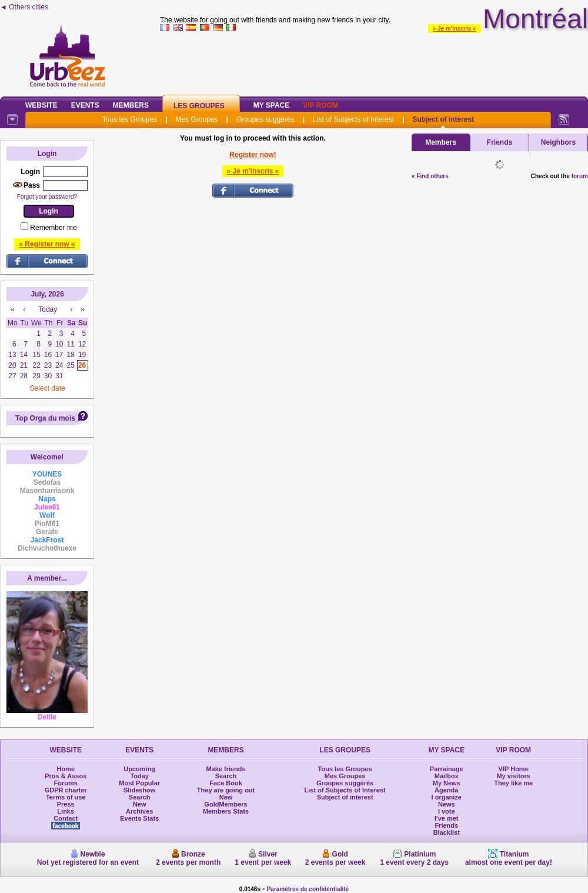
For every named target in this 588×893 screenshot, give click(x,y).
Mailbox (447, 776)
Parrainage (447, 769)
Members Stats (226, 811)
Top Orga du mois (45, 418)
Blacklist (447, 832)
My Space (272, 105)
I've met (447, 818)
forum (580, 176)
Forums (66, 783)
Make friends (225, 769)
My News (447, 783)
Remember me (53, 228)
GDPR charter (66, 790)
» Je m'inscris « (455, 29)
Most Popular (139, 783)
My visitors (513, 776)
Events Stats (139, 818)
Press (66, 804)
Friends (500, 142)
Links (66, 811)
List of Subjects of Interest (353, 119)
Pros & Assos (66, 776)
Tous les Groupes (130, 119)
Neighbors (558, 142)
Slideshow (139, 790)
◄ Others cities (24, 7)
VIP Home (514, 769)
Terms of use (66, 797)
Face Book (226, 783)
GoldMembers (225, 804)
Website (41, 105)
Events (85, 105)
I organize (447, 797)
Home (66, 769)
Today (139, 776)
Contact (66, 818)
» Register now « (47, 244)
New (140, 804)
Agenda (446, 790)
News (447, 804)
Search (140, 797)
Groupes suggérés (265, 119)
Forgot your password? (47, 197)
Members (131, 105)
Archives (139, 811)
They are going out (226, 790)
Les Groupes (199, 106)
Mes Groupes (197, 119)
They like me (513, 783)
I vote (447, 811)
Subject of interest (443, 119)
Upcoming (139, 769)
